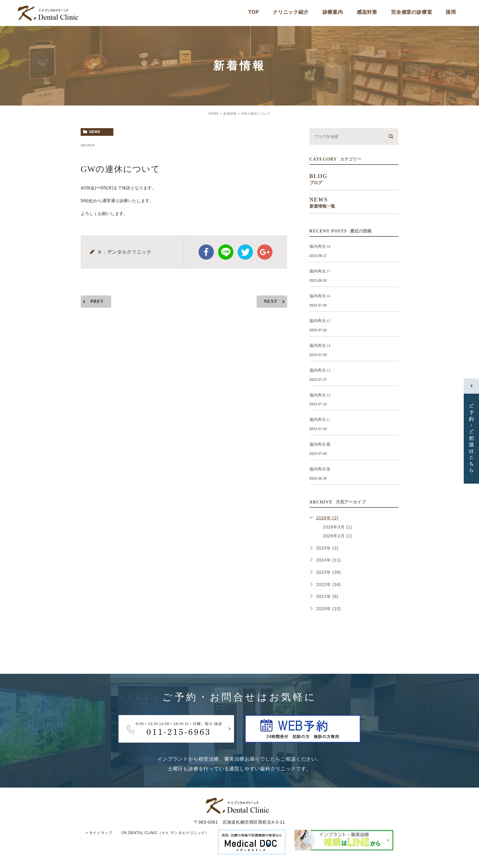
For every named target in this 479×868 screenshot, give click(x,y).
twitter (245, 252)
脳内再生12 (320, 395)
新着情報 (230, 114)
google (265, 252)
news (95, 132)
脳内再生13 (320, 370)
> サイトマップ (99, 833)
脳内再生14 (320, 345)
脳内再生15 (320, 321)
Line (226, 252)
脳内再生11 (320, 419)
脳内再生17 (320, 271)
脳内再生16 (320, 296)
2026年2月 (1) (338, 536)
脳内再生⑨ (320, 469)
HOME (214, 114)
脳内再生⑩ (320, 444)
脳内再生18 (320, 246)
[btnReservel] (303, 738)
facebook (206, 252)
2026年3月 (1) (338, 527)
